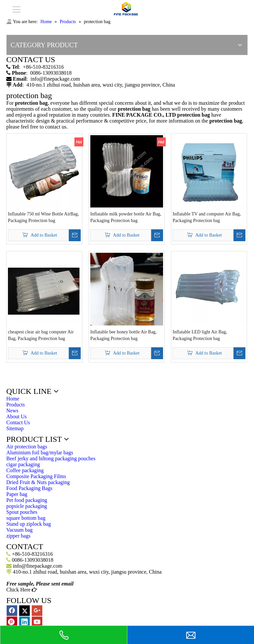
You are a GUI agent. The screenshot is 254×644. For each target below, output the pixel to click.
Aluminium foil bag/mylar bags (40, 453)
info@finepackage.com (55, 79)
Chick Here (22, 590)
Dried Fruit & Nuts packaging (38, 482)
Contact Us (18, 422)
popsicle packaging (27, 506)
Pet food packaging (27, 500)
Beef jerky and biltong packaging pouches (51, 458)
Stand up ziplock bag (29, 524)
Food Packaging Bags (29, 488)
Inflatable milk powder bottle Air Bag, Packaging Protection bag (126, 217)
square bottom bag (26, 518)
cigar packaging (23, 464)
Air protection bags (27, 447)
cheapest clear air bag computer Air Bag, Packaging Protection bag (41, 335)
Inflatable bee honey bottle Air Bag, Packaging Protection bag (124, 335)
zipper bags (18, 536)
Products (16, 405)
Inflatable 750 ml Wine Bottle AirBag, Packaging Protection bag (43, 217)
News (12, 411)
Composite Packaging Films (36, 476)
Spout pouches (22, 512)
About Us (17, 417)
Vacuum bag (20, 530)
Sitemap (15, 428)
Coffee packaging (25, 470)
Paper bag (17, 494)
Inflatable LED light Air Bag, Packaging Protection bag (200, 335)
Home (13, 399)
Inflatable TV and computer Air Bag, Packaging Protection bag (207, 217)
